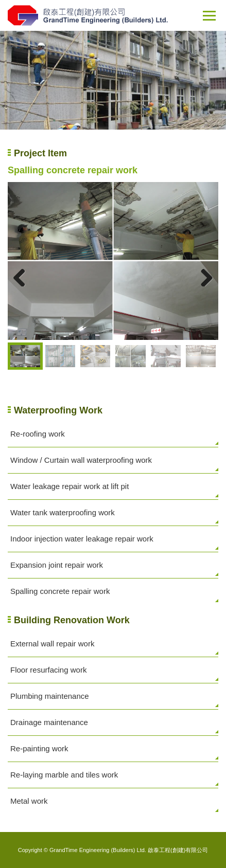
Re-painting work (39, 748)
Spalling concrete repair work (60, 591)
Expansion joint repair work (57, 565)
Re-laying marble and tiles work (64, 775)
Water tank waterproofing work (63, 512)
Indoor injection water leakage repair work (82, 539)
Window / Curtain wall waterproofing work (81, 460)
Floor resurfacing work (48, 670)
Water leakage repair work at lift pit (69, 486)
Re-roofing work (38, 434)
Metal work (29, 801)
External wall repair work (52, 644)
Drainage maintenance (49, 722)
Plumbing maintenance (50, 696)
